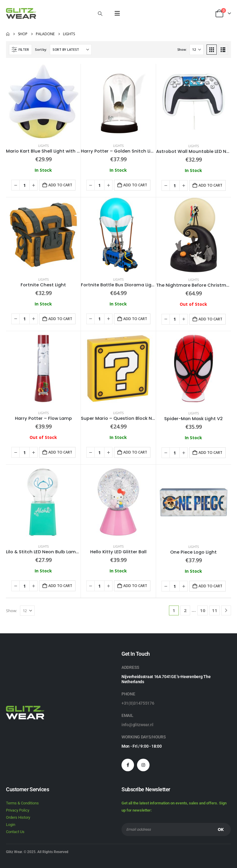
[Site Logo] (21, 13)
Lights (43, 146)
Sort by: (41, 49)
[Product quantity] (24, 185)
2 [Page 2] (185, 610)
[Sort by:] (71, 50)
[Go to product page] (43, 101)
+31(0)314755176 (138, 703)
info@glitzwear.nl (137, 725)
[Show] (197, 50)
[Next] (226, 610)
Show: (182, 49)
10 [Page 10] (203, 610)
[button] (100, 13)
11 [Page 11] (215, 610)
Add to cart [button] (60, 185)
